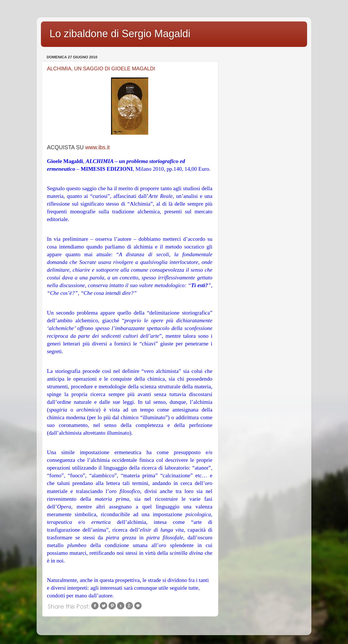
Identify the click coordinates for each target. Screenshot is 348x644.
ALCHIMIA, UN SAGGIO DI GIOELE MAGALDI (101, 69)
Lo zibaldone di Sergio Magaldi (120, 34)
